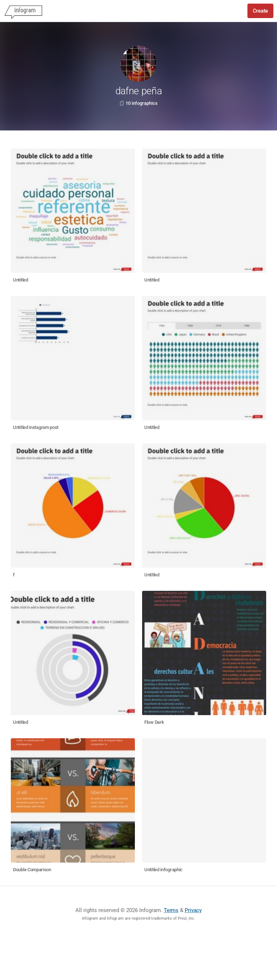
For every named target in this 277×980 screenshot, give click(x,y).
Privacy (193, 910)
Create (260, 11)
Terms (171, 910)
